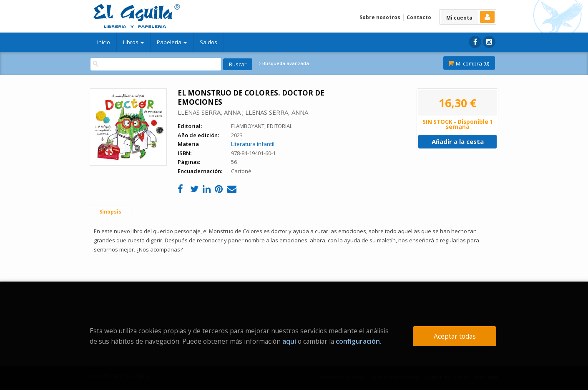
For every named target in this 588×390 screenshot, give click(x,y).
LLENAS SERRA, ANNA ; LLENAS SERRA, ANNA (243, 112)
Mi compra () (468, 63)
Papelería (172, 42)
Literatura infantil (253, 144)
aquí (289, 341)
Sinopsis (110, 212)
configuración (358, 341)
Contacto (419, 17)
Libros (133, 42)
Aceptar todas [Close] (455, 336)
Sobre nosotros (380, 17)
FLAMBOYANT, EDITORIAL (262, 126)
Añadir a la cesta (458, 141)
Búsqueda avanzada (284, 63)
